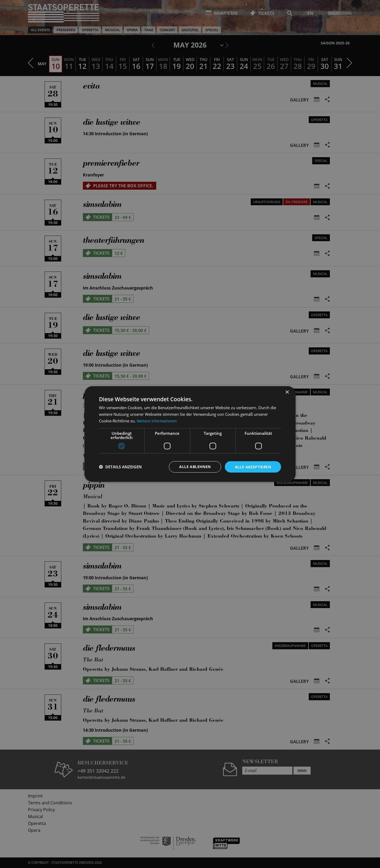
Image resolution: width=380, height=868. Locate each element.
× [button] (287, 392)
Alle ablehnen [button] (195, 467)
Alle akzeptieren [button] (253, 467)
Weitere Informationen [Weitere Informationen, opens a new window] (157, 421)
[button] (120, 467)
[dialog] (190, 434)
